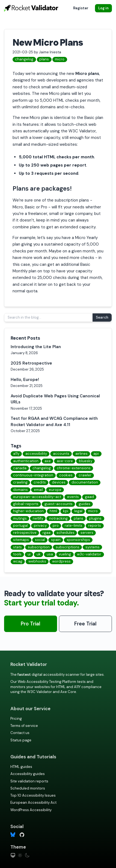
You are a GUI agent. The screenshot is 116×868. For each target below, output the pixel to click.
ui (29, 554)
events (73, 497)
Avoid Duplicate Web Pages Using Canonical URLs (55, 399)
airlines (81, 454)
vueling (65, 554)
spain (56, 540)
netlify (38, 518)
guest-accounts (59, 504)
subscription (39, 547)
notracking (58, 518)
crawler (85, 475)
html (53, 511)
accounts (61, 454)
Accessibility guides (28, 774)
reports (95, 525)
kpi (66, 511)
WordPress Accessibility (31, 810)
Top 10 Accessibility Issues (33, 795)
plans (44, 59)
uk (39, 554)
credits (40, 482)
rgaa (47, 533)
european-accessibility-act (37, 497)
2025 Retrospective (31, 363)
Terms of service (24, 726)
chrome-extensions (74, 468)
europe (55, 490)
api (96, 454)
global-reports (26, 504)
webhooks (37, 561)
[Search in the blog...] (49, 318)
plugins (95, 518)
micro (60, 59)
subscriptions (68, 547)
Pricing (16, 719)
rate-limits (74, 525)
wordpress (61, 561)
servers (87, 533)
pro (56, 525)
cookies (66, 475)
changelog (24, 59)
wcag (18, 561)
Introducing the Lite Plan (36, 347)
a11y (16, 454)
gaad (89, 497)
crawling (20, 482)
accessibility (36, 454)
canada (20, 468)
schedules (66, 533)
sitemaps (21, 540)
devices (59, 482)
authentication (26, 461)
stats (17, 547)
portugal (20, 525)
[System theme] (13, 855)
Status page (21, 740)
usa (50, 554)
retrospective (25, 533)
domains (20, 490)
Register (81, 8)
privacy (40, 525)
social (40, 540)
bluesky (86, 461)
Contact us (20, 733)
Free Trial (85, 624)
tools (17, 554)
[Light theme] (20, 855)
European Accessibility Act (33, 803)
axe (48, 461)
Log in (103, 8)
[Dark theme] (27, 855)
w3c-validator (89, 554)
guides (84, 504)
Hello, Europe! (25, 380)
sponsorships (78, 540)
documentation (85, 482)
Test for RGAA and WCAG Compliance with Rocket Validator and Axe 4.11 (54, 422)
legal (78, 511)
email (38, 490)
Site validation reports (29, 781)
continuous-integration (33, 475)
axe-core (65, 461)
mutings (20, 518)
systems (93, 547)
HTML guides (21, 767)
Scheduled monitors (28, 788)
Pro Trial (31, 624)
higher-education (28, 511)
